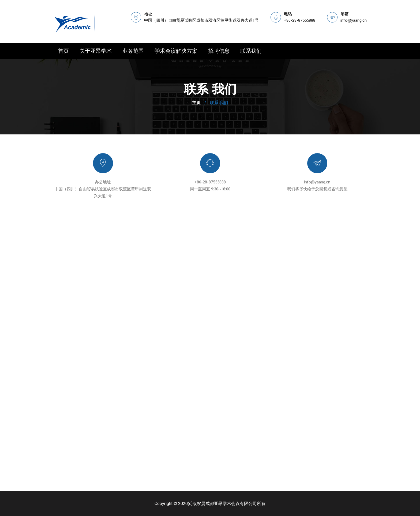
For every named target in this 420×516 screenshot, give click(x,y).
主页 (196, 103)
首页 (63, 51)
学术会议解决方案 (176, 51)
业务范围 (133, 51)
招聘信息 (219, 51)
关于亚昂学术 (96, 51)
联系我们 (251, 51)
